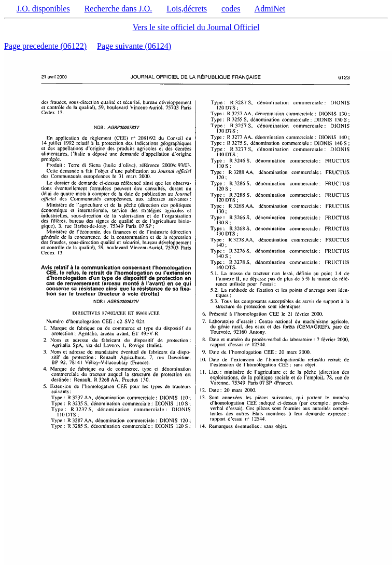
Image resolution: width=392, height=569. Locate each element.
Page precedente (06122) (45, 46)
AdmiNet (270, 9)
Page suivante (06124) (134, 46)
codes (231, 9)
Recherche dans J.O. (118, 9)
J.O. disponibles (43, 9)
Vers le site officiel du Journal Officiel (196, 27)
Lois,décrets (187, 9)
